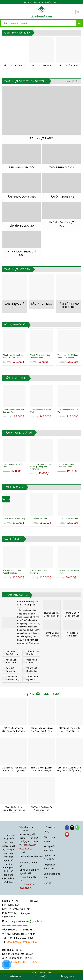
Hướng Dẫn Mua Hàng (50, 848)
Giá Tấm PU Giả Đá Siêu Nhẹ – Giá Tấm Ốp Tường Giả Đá (69, 770)
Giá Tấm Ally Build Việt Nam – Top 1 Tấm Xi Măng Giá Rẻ (69, 731)
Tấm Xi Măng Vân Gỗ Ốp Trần (13, 466)
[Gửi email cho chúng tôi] (72, 828)
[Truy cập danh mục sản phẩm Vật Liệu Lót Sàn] (42, 53)
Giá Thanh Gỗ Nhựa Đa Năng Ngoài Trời (41, 809)
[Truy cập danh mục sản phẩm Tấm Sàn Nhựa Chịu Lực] (69, 294)
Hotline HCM (13, 976)
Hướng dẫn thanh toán (49, 867)
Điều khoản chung (49, 839)
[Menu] (4, 12)
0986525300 (14, 962)
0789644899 (30, 942)
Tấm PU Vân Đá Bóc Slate (68, 518)
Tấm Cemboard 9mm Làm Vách (68, 411)
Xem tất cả (73, 81)
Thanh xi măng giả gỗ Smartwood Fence (66, 466)
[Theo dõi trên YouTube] (67, 834)
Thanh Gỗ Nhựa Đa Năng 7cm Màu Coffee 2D (40, 356)
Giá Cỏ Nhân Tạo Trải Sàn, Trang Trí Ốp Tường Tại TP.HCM (14, 731)
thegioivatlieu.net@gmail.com (33, 856)
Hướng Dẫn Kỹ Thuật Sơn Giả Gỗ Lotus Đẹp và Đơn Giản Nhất (52, 637)
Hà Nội (41, 976)
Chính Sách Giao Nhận (50, 857)
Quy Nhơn (68, 976)
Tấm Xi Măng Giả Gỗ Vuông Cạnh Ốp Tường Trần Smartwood (41, 467)
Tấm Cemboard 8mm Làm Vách (41, 411)
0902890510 (14, 942)
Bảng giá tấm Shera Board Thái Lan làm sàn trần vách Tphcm (14, 810)
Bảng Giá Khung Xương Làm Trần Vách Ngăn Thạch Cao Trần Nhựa (41, 770)
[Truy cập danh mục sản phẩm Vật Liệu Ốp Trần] (69, 53)
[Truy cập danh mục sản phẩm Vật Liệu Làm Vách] (14, 53)
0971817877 (30, 962)
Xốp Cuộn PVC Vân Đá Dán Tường (68, 572)
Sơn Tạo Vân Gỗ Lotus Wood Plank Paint (12, 572)
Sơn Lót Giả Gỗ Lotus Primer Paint (39, 572)
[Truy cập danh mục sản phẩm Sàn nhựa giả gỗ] (14, 294)
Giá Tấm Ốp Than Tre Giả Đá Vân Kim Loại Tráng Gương (14, 770)
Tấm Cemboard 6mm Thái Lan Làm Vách (14, 411)
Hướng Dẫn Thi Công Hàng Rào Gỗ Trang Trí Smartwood (52, 617)
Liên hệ (47, 883)
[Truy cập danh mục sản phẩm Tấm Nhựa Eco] (42, 292)
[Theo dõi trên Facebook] (67, 828)
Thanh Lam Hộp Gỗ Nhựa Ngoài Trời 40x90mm (68, 356)
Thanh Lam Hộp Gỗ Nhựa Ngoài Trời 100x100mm (13, 356)
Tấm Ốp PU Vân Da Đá (39, 518)
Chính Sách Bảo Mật (52, 876)
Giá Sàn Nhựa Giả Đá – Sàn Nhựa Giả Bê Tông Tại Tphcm (42, 731)
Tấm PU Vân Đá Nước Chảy (14, 518)
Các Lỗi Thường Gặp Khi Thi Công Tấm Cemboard (28, 605)
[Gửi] (79, 23)
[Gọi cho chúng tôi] (77, 828)
